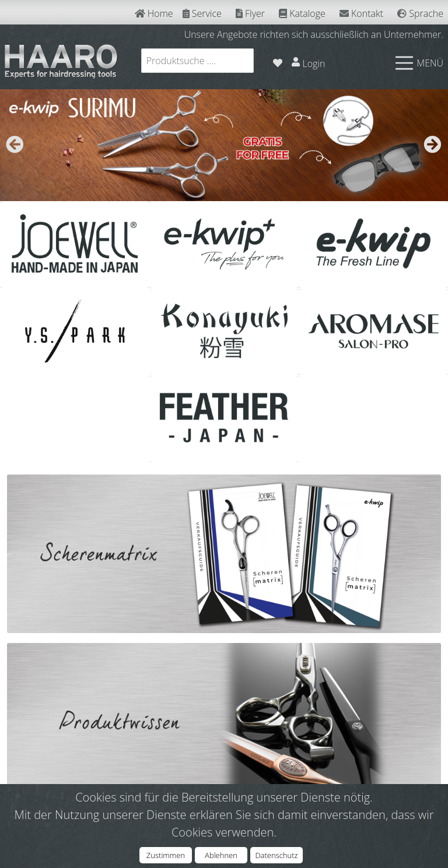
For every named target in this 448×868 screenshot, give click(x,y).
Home (154, 13)
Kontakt (361, 13)
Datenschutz (276, 855)
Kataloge (302, 13)
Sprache (420, 13)
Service (202, 13)
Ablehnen (221, 855)
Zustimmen (166, 855)
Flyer (250, 13)
